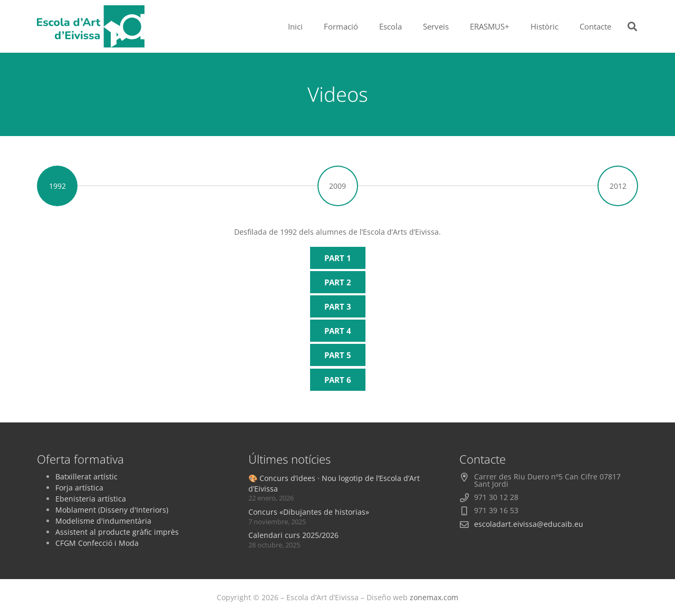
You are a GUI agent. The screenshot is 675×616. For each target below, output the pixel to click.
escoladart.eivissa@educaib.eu (529, 524)
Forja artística (79, 488)
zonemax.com (434, 597)
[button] (632, 26)
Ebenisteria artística (91, 499)
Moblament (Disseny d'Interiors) (112, 510)
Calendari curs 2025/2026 (293, 535)
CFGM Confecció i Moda (97, 543)
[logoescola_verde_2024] (91, 26)
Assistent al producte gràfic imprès (117, 532)
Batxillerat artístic (86, 477)
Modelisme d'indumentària (103, 521)
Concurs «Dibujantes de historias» (309, 512)
